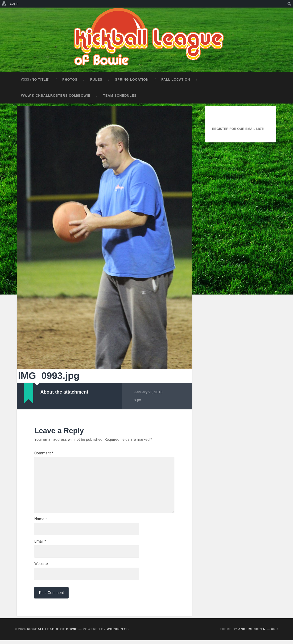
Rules (96, 79)
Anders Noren (252, 633)
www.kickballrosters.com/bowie (56, 95)
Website (41, 567)
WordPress (118, 633)
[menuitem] (4, 4)
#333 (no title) (35, 79)
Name (41, 521)
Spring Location (132, 79)
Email (40, 544)
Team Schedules (120, 95)
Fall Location (176, 79)
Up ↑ (275, 633)
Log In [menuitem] (14, 4)
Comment (44, 452)
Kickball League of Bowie (52, 633)
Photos (70, 79)
